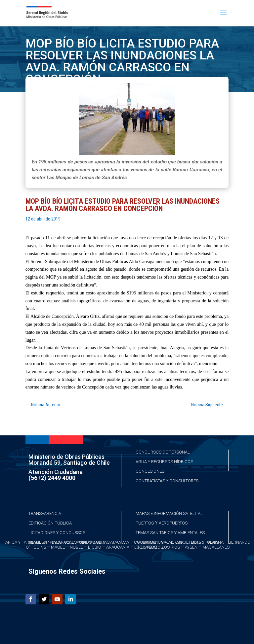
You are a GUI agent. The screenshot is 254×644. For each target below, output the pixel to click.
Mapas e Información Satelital (169, 513)
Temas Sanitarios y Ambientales (170, 533)
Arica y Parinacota (26, 542)
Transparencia (45, 513)
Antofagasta (91, 542)
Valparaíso (173, 542)
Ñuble (76, 547)
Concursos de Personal (163, 452)
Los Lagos (146, 547)
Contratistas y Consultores (167, 481)
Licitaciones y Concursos (57, 533)
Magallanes (216, 547)
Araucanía (118, 547)
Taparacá (62, 542)
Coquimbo (145, 542)
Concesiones (150, 471)
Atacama (120, 542)
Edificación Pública (50, 523)
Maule (58, 547)
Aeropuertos (173, 523)
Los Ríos (171, 547)
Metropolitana (207, 542)
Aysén (191, 547)
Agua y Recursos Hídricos (164, 462)
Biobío (95, 547)
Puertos (145, 523)
